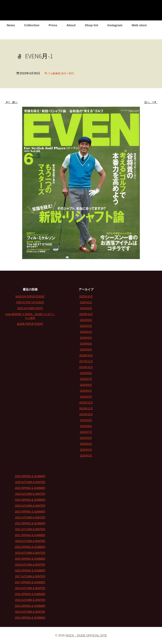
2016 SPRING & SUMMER (30, 594)
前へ (11, 102)
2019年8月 (86, 344)
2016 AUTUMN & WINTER (30, 588)
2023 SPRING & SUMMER (30, 512)
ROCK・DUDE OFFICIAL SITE (86, 635)
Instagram (115, 25)
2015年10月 (86, 414)
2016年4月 (86, 391)
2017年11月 (86, 361)
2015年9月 (86, 420)
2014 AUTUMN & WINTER (30, 612)
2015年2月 (86, 456)
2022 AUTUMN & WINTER (30, 518)
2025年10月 (86, 297)
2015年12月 (86, 403)
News (11, 25)
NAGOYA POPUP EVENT (30, 297)
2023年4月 (86, 326)
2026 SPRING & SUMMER (30, 476)
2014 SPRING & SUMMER (30, 618)
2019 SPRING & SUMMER (30, 559)
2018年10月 (86, 355)
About (71, 25)
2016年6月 (86, 385)
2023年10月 (86, 314)
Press (53, 25)
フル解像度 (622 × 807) (61, 73)
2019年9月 (86, 338)
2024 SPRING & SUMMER (30, 500)
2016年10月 (86, 367)
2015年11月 (86, 408)
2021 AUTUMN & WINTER (30, 529)
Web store (139, 25)
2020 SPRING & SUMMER (30, 547)
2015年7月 (86, 432)
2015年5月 (86, 438)
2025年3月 (86, 302)
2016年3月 (86, 397)
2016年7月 (86, 379)
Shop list (91, 25)
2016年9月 (86, 373)
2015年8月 (86, 426)
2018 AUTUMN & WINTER (30, 565)
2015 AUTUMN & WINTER (30, 600)
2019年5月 (86, 350)
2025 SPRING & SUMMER (30, 488)
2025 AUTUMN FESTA (30, 308)
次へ (151, 102)
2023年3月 (86, 332)
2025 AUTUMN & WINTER (30, 482)
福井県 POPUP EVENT (30, 324)
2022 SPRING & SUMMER (30, 523)
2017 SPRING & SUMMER (30, 582)
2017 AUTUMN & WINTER (30, 576)
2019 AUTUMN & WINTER (30, 553)
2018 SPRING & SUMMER (30, 571)
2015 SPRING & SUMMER (30, 606)
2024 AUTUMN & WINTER (30, 494)
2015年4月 (86, 444)
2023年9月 (86, 320)
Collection (32, 25)
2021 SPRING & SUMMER (30, 535)
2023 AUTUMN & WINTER (30, 506)
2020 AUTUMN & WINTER (30, 541)
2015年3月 (86, 450)
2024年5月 (86, 308)
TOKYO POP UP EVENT (30, 302)
